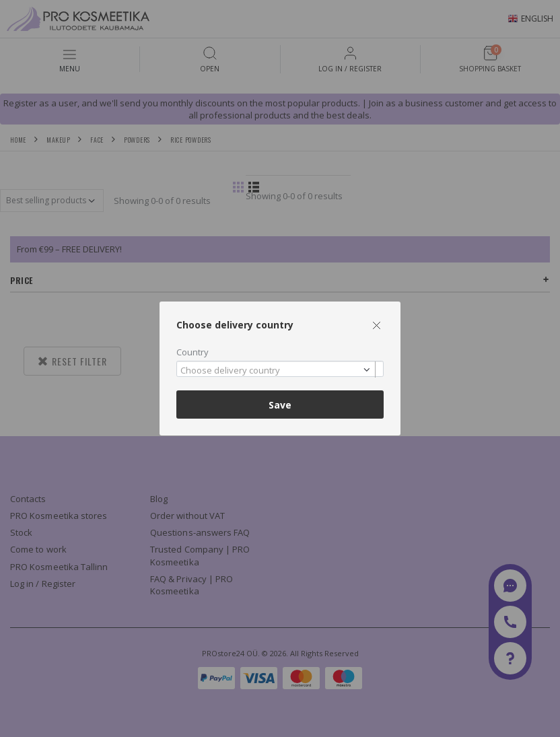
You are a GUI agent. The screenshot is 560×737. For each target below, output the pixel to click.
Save (280, 405)
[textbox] (277, 371)
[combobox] (280, 369)
